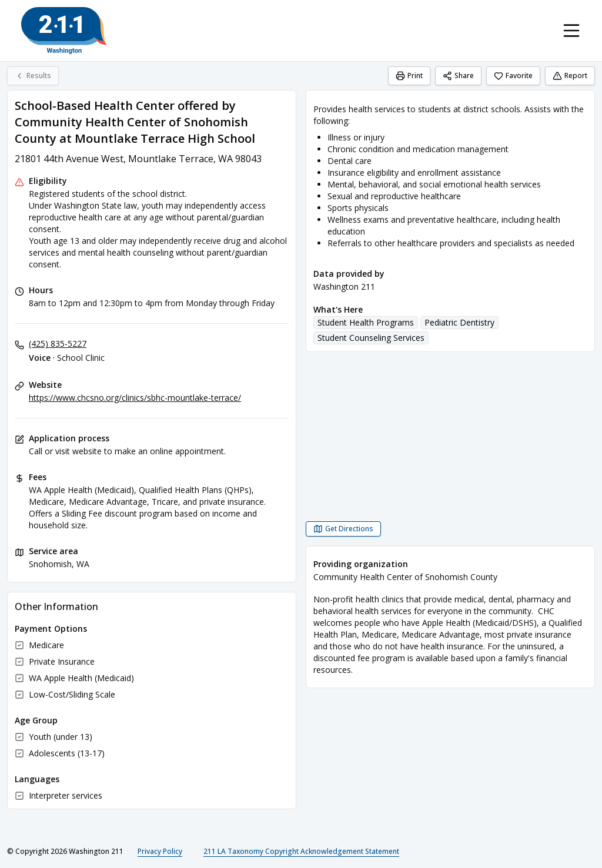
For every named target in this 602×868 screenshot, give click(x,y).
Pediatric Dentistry (459, 322)
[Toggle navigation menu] (571, 31)
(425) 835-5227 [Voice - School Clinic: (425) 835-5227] (58, 343)
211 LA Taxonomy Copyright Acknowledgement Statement (301, 851)
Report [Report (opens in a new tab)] (570, 76)
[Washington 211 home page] (64, 31)
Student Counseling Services (371, 338)
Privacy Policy (160, 851)
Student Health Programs (366, 322)
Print (409, 76)
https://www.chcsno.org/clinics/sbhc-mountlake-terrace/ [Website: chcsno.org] (135, 398)
